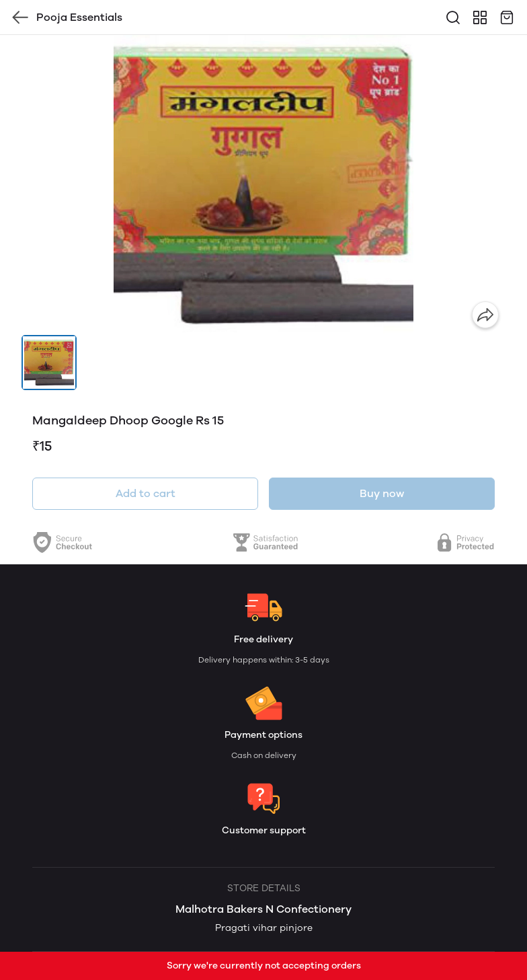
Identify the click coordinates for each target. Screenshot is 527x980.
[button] (49, 363)
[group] (263, 185)
